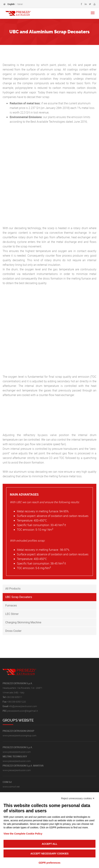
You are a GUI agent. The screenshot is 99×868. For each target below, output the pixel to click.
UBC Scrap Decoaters (19, 597)
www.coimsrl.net (11, 787)
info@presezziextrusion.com (23, 706)
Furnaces (11, 605)
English (11, 4)
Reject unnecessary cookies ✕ (78, 798)
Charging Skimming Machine (23, 622)
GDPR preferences (49, 863)
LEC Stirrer (12, 614)
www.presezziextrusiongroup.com (20, 735)
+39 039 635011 (14, 697)
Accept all (49, 844)
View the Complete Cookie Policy (23, 834)
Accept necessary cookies (49, 854)
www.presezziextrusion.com (17, 752)
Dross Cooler (13, 631)
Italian (20, 4)
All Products (13, 589)
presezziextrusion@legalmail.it (22, 711)
